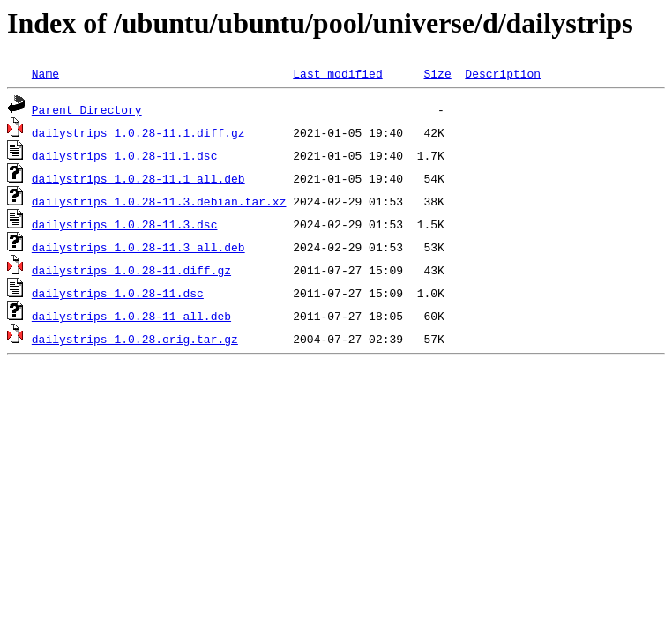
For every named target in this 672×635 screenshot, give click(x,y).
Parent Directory (87, 109)
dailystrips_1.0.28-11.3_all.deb (138, 247)
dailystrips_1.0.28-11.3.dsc (125, 224)
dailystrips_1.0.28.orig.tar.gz (135, 339)
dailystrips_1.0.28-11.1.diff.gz (138, 132)
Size (437, 73)
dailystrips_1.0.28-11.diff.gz (131, 270)
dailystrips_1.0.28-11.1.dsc (125, 155)
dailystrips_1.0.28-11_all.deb (131, 316)
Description (503, 73)
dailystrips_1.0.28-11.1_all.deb (138, 178)
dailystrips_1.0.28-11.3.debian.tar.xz (159, 201)
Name (45, 73)
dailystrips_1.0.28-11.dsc (118, 293)
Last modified (337, 73)
